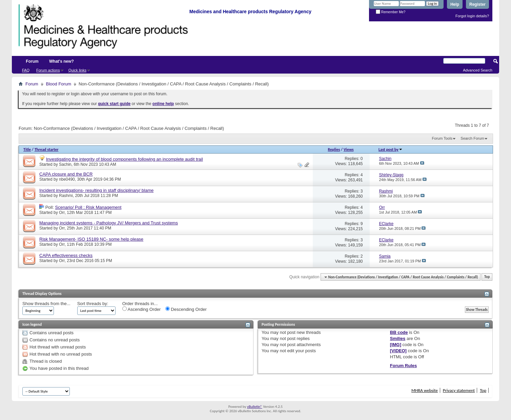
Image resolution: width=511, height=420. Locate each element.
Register (477, 4)
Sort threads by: (93, 304)
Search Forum (472, 138)
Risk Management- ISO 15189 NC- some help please (91, 239)
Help (455, 4)
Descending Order (186, 309)
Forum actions (48, 70)
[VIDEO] (398, 351)
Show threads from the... (46, 304)
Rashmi (66, 196)
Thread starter (47, 149)
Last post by (391, 149)
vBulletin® (255, 407)
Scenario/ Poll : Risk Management (88, 207)
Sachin (65, 164)
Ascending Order (141, 309)
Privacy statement (459, 390)
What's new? (62, 61)
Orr (62, 213)
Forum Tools (442, 138)
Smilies (398, 338)
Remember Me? (391, 12)
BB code (399, 332)
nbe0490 (67, 179)
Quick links (77, 70)
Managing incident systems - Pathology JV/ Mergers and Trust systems (109, 223)
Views (349, 149)
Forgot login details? (472, 16)
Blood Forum (59, 84)
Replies (334, 149)
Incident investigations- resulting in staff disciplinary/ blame (96, 190)
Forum (32, 61)
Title (27, 149)
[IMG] (396, 345)
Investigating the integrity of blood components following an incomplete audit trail (125, 159)
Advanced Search (478, 70)
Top (487, 277)
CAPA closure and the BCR (66, 174)
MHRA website (425, 390)
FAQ (26, 70)
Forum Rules (403, 366)
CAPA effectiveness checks (66, 255)
